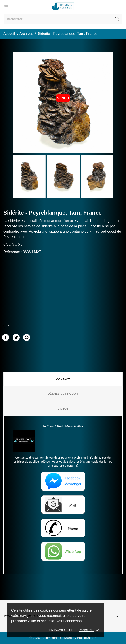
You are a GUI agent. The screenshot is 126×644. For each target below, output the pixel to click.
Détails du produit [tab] (63, 394)
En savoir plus (61, 630)
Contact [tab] (63, 379)
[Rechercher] (63, 19)
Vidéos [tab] (63, 409)
